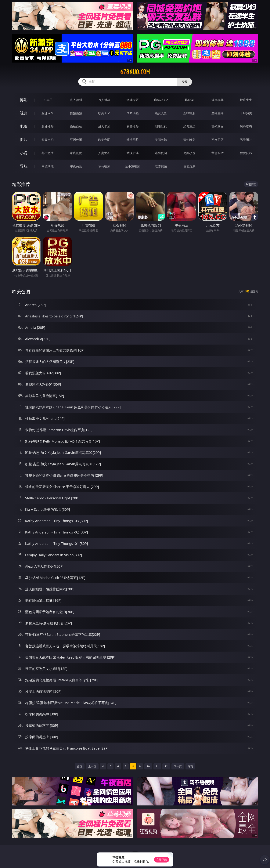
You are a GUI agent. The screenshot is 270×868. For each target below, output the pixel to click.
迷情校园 (161, 153)
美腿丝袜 (161, 140)
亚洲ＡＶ (48, 113)
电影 (24, 126)
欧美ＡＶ (104, 113)
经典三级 (189, 126)
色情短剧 (189, 166)
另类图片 (246, 140)
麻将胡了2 (161, 100)
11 (157, 766)
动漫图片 (133, 140)
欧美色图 (104, 140)
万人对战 (104, 100)
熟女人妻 (161, 113)
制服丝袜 (161, 126)
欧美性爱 (133, 126)
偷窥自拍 (48, 140)
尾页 (190, 766)
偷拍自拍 (76, 126)
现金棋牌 (218, 100)
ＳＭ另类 (246, 113)
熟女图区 (218, 140)
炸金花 (189, 100)
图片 (24, 140)
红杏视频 (161, 166)
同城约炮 (48, 166)
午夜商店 (76, 166)
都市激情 (48, 153)
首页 (80, 766)
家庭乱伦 (76, 153)
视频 (24, 113)
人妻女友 (104, 153)
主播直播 (218, 113)
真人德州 (76, 100)
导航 (24, 166)
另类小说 (189, 153)
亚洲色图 (76, 140)
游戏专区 (133, 100)
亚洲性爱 (48, 126)
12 (166, 766)
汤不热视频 (133, 166)
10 (148, 766)
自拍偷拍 (76, 113)
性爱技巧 (246, 153)
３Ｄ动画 (133, 113)
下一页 (178, 766)
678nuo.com (135, 72)
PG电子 (48, 100)
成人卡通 (104, 126)
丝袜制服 (189, 113)
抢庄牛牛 (246, 100)
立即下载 (162, 860)
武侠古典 (133, 153)
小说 (24, 153)
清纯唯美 (189, 140)
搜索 (184, 82)
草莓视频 (104, 166)
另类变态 (246, 126)
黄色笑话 (218, 153)
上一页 (92, 766)
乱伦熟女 (218, 126)
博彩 (24, 100)
